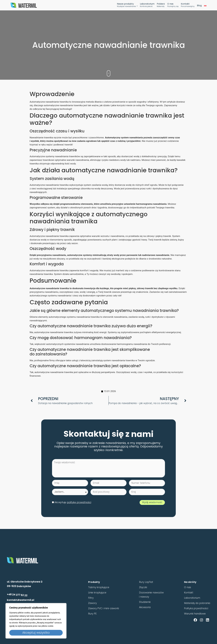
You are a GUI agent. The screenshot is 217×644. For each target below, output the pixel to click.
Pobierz (161, 5)
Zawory (92, 610)
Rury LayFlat (146, 589)
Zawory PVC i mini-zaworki (104, 616)
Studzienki (145, 609)
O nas (173, 5)
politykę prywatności (79, 502)
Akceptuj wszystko (36, 633)
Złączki (143, 595)
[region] (36, 621)
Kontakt (188, 5)
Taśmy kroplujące (99, 595)
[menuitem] (205, 5)
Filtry (91, 605)
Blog (199, 5)
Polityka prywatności (196, 616)
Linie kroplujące (97, 600)
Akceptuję (73, 502)
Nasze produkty (126, 5)
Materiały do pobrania (197, 610)
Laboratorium (147, 5)
